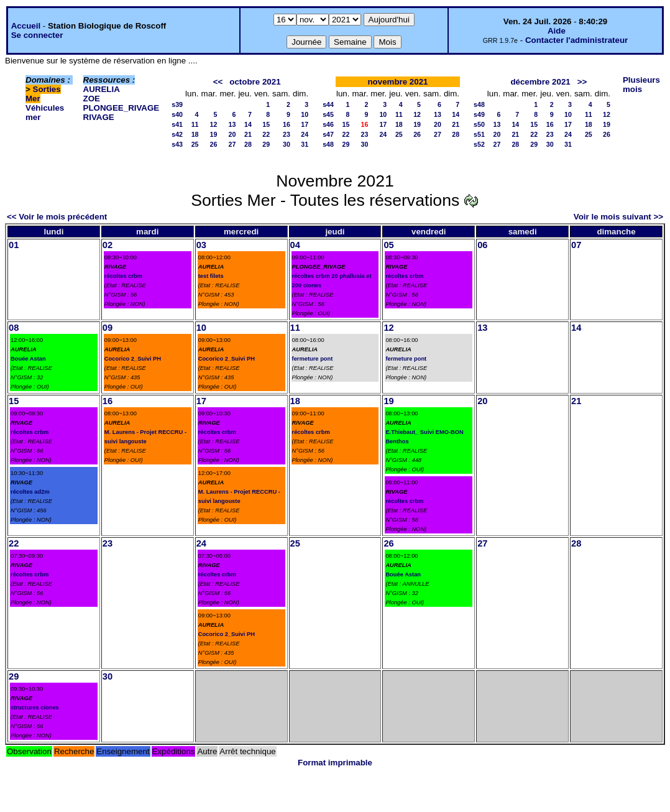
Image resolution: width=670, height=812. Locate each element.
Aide (557, 31)
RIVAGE (99, 117)
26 (214, 144)
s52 (479, 144)
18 (195, 134)
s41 (177, 124)
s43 (177, 144)
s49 (479, 114)
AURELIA (102, 89)
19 (214, 134)
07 (576, 245)
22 (266, 134)
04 (295, 245)
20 (232, 134)
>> (582, 82)
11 (195, 124)
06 (482, 245)
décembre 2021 (540, 82)
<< (218, 82)
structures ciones (35, 708)
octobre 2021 (255, 82)
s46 (328, 124)
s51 (479, 134)
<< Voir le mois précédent (57, 217)
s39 (177, 104)
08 (14, 328)
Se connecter (37, 35)
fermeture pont (313, 359)
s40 (177, 114)
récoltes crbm (123, 276)
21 (248, 134)
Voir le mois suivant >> (618, 217)
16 (287, 124)
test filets (211, 276)
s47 (328, 134)
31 (305, 144)
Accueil (26, 26)
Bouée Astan (28, 359)
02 (108, 245)
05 (388, 245)
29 (266, 144)
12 (214, 124)
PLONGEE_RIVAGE (122, 108)
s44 (328, 104)
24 (305, 134)
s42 (177, 134)
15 (266, 124)
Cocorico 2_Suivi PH (133, 359)
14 (248, 124)
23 (287, 134)
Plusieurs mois (641, 85)
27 (232, 144)
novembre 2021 (397, 82)
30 (287, 144)
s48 (328, 144)
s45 (328, 114)
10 (305, 114)
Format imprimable (335, 763)
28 (248, 144)
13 (232, 124)
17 (305, 124)
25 (195, 144)
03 (201, 245)
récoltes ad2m (30, 492)
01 (14, 245)
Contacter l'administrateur (576, 40)
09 (108, 328)
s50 (479, 124)
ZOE (92, 99)
